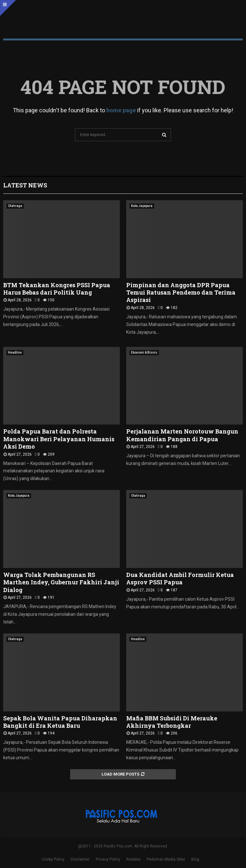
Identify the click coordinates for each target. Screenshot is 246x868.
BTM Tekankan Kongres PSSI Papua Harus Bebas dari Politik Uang (57, 289)
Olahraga (15, 206)
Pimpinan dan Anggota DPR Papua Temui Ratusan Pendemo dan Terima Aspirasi (181, 292)
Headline (15, 352)
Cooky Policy (53, 859)
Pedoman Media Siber (166, 859)
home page (121, 110)
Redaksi (133, 859)
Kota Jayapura (142, 206)
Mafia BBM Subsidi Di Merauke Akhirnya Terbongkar (172, 722)
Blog (195, 859)
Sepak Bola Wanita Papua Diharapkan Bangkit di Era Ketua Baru (60, 722)
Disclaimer (80, 859)
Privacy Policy (108, 859)
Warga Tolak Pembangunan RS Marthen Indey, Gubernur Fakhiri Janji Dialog (61, 582)
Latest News (25, 185)
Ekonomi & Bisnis (144, 352)
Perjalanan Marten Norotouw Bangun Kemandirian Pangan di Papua (182, 435)
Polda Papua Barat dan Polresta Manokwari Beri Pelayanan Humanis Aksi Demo (59, 439)
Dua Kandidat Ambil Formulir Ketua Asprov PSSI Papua (180, 578)
